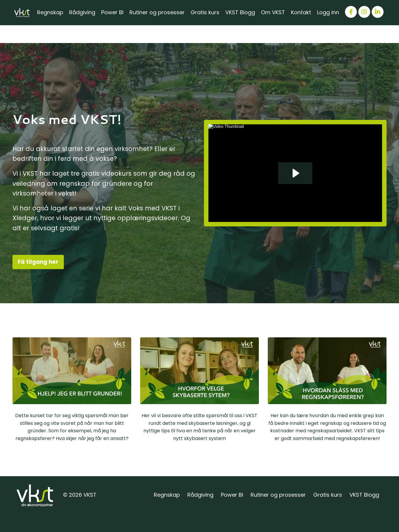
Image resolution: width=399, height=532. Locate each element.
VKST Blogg (240, 12)
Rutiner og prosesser (157, 12)
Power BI (112, 12)
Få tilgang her (38, 262)
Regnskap (50, 12)
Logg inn (328, 12)
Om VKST (273, 12)
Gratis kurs (205, 12)
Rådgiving (82, 12)
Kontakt (301, 12)
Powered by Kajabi (368, 523)
